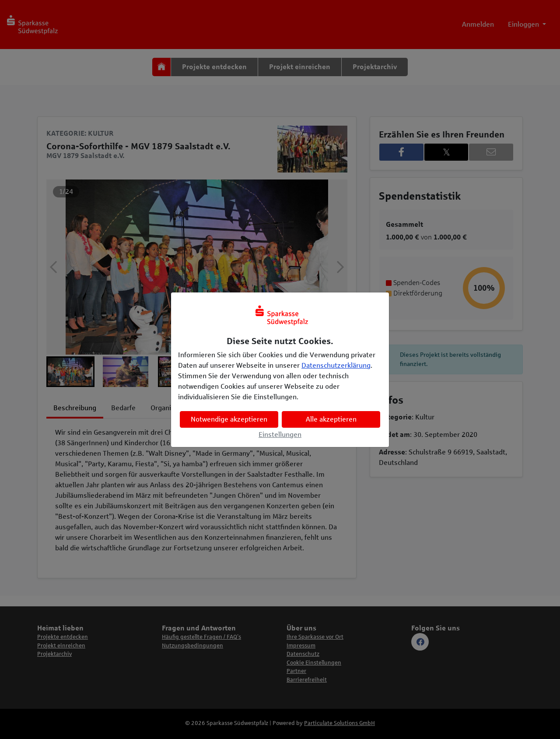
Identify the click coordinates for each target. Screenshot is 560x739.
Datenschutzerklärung (336, 365)
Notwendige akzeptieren (229, 419)
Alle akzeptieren (331, 419)
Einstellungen (280, 435)
